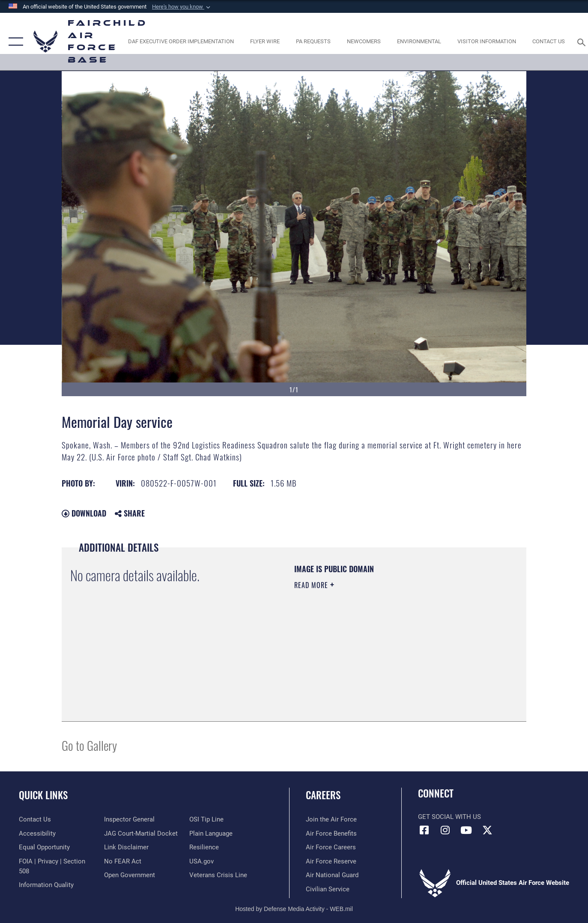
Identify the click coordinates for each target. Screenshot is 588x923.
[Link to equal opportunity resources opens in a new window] (44, 847)
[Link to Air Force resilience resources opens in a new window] (204, 847)
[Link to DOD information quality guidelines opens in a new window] (46, 885)
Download (84, 513)
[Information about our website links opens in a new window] (126, 847)
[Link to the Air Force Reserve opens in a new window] (331, 861)
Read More (312, 585)
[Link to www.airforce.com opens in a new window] (331, 819)
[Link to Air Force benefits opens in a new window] (331, 833)
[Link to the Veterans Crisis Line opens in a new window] (218, 875)
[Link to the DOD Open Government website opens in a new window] (130, 875)
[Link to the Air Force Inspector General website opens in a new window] (129, 819)
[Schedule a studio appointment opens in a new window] (313, 42)
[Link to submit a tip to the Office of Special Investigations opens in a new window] (206, 819)
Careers (323, 795)
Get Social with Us (449, 817)
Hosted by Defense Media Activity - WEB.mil (294, 909)
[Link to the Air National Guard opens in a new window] (332, 875)
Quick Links (43, 795)
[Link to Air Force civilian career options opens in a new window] (328, 889)
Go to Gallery (89, 745)
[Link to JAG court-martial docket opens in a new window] (141, 833)
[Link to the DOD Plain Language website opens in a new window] (211, 833)
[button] (182, 7)
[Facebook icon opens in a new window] (424, 830)
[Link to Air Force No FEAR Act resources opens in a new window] (123, 861)
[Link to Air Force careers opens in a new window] (331, 847)
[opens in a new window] (181, 42)
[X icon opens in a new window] (487, 830)
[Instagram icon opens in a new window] (445, 830)
